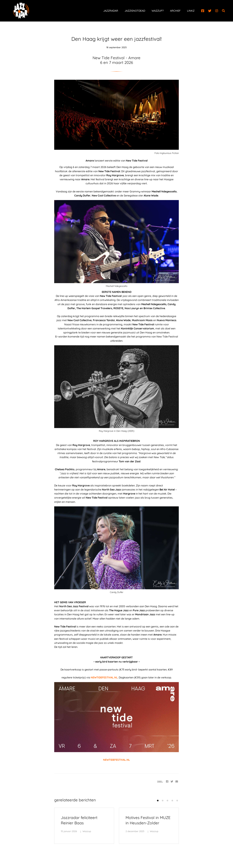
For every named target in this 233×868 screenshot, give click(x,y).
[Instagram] (217, 11)
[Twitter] (210, 11)
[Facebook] (203, 11)
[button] (158, 801)
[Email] (177, 782)
